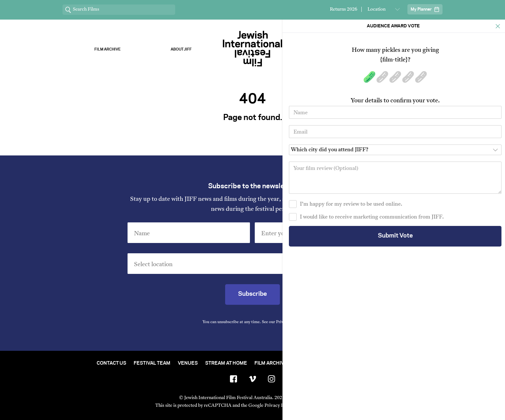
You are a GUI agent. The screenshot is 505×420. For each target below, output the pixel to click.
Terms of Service (320, 406)
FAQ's (402, 363)
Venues (188, 363)
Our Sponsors (324, 49)
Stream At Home (226, 363)
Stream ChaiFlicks (398, 49)
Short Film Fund (316, 363)
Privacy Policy (289, 322)
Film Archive (108, 49)
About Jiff (181, 49)
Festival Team (152, 363)
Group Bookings (366, 363)
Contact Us (111, 363)
